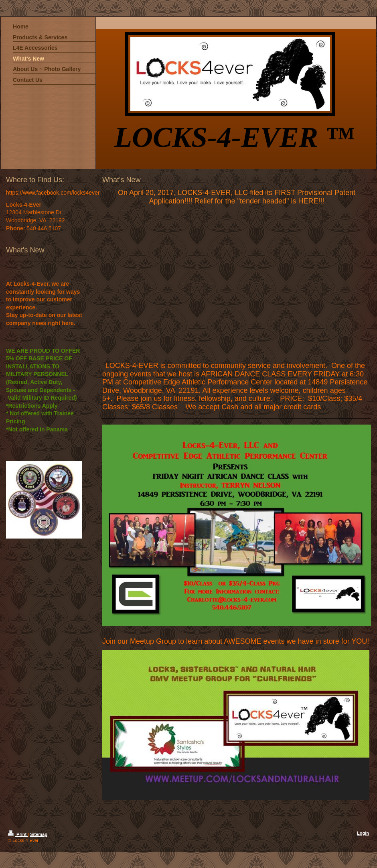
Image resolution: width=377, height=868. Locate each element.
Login (363, 833)
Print (18, 834)
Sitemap (39, 834)
